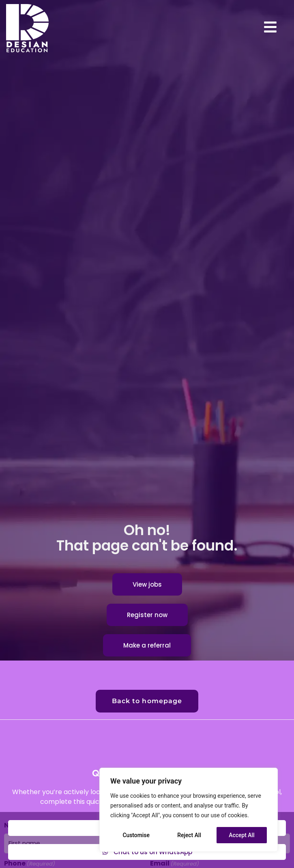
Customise (136, 835)
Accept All (242, 835)
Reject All (189, 835)
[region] (189, 810)
